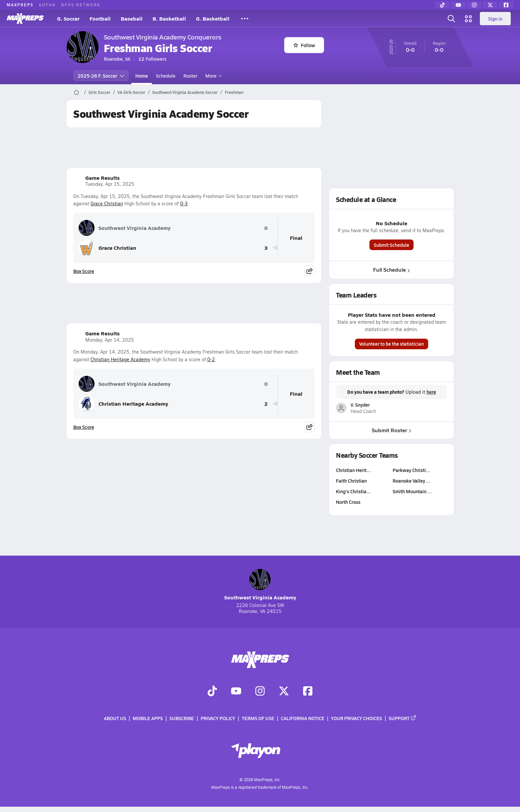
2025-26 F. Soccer (101, 76)
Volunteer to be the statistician (391, 344)
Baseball (132, 18)
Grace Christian (107, 203)
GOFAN (47, 5)
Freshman (234, 92)
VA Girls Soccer (131, 92)
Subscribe (182, 718)
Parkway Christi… (411, 470)
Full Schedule (391, 270)
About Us (115, 718)
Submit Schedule (391, 245)
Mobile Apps (148, 718)
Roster (190, 76)
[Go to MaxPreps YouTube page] (236, 692)
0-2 (211, 359)
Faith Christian (351, 481)
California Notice (303, 718)
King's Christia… (353, 491)
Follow (304, 45)
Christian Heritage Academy (120, 359)
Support (403, 718)
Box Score (84, 271)
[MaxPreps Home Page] (76, 92)
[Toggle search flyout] (451, 19)
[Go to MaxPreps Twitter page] (284, 692)
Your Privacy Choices (357, 718)
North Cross (348, 502)
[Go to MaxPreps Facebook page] (308, 692)
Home (142, 76)
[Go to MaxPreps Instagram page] (260, 692)
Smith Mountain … (412, 491)
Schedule (166, 76)
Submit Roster (391, 430)
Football (100, 18)
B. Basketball (169, 18)
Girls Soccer (99, 92)
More (213, 76)
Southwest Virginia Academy (125, 228)
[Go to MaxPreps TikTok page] (212, 692)
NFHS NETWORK (81, 5)
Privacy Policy (218, 718)
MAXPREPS (20, 5)
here (431, 392)
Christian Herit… (353, 470)
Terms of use (258, 718)
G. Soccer (68, 18)
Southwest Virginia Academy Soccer (185, 92)
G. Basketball (213, 18)
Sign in (495, 19)
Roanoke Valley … (412, 481)
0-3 (184, 203)
